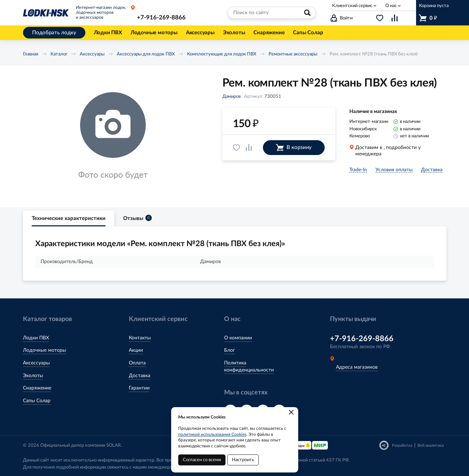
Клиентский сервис (352, 6)
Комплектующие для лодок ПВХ (222, 54)
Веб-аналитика (431, 445)
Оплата (137, 363)
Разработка (402, 445)
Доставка (140, 376)
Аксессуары (92, 54)
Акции (136, 350)
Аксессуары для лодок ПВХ (146, 54)
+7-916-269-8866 (161, 17)
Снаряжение (37, 388)
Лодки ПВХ (36, 338)
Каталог (59, 54)
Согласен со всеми (202, 460)
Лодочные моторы (44, 350)
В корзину (294, 148)
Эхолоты (33, 376)
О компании (238, 338)
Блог (230, 350)
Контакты (140, 338)
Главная (31, 54)
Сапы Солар (37, 401)
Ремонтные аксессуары (293, 54)
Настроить (243, 460)
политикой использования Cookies (212, 434)
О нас (391, 6)
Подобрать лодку (54, 33)
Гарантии (139, 388)
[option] (113, 136)
